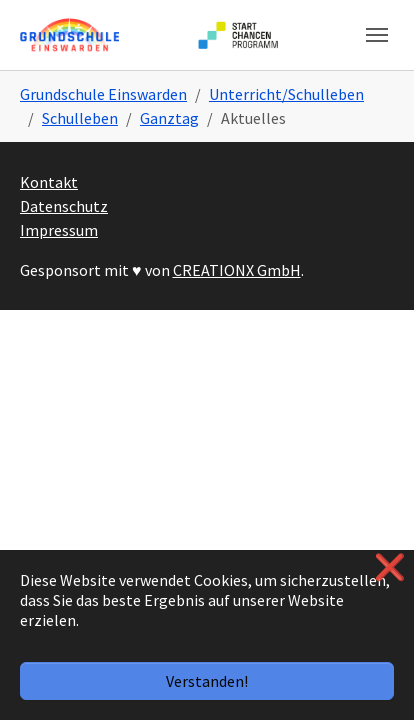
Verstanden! (207, 681)
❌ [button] (390, 567)
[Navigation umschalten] (377, 35)
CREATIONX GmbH (237, 270)
